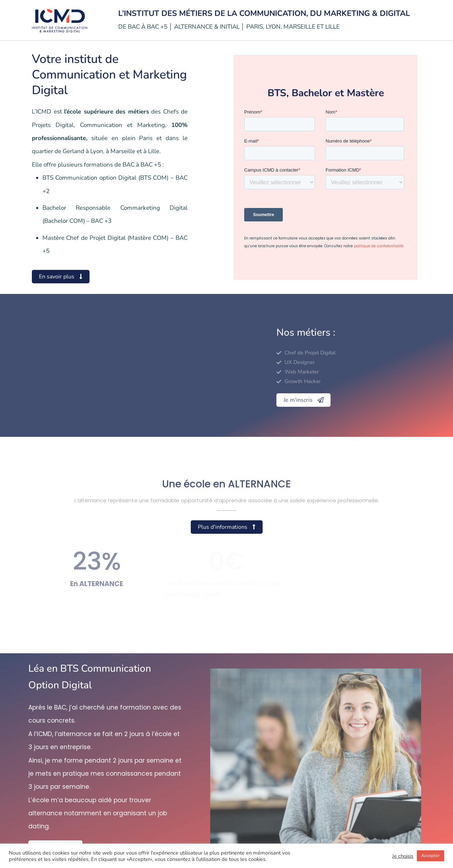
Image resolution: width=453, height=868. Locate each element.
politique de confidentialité (379, 246)
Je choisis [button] (403, 856)
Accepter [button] (431, 856)
